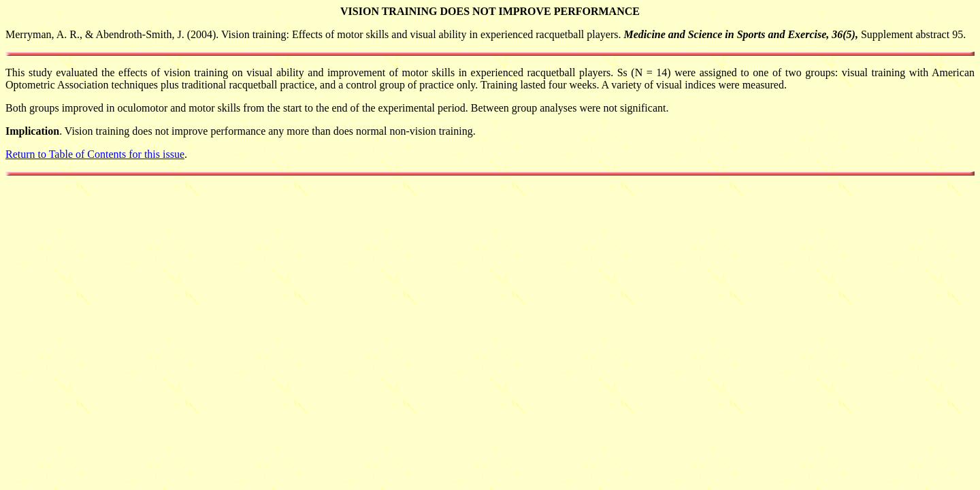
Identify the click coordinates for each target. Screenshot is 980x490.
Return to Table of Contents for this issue (95, 154)
